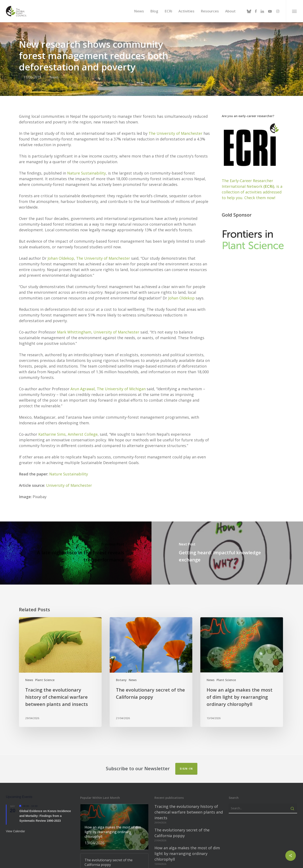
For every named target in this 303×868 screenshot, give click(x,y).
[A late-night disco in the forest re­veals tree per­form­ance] (76, 552)
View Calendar (15, 830)
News (54, 77)
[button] (294, 11)
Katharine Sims (52, 433)
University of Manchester (116, 331)
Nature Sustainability (86, 172)
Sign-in (186, 768)
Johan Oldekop (61, 257)
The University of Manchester (175, 132)
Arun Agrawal (83, 388)
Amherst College (83, 433)
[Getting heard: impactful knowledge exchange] (227, 552)
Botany (121, 679)
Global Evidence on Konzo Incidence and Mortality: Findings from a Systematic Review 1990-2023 (45, 815)
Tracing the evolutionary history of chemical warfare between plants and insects (189, 811)
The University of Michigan (121, 388)
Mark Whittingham (74, 331)
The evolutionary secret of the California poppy (182, 832)
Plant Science (45, 679)
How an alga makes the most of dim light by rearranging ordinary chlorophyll (187, 853)
